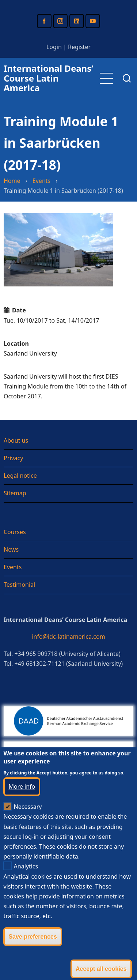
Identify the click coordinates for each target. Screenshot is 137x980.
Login (54, 47)
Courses (15, 532)
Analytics (26, 885)
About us (16, 440)
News (11, 549)
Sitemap (15, 493)
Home (12, 181)
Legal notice (20, 476)
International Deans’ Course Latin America (48, 78)
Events (41, 181)
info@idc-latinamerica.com (68, 637)
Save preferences (33, 955)
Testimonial (19, 585)
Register (79, 47)
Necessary (28, 825)
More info (22, 805)
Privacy (13, 458)
